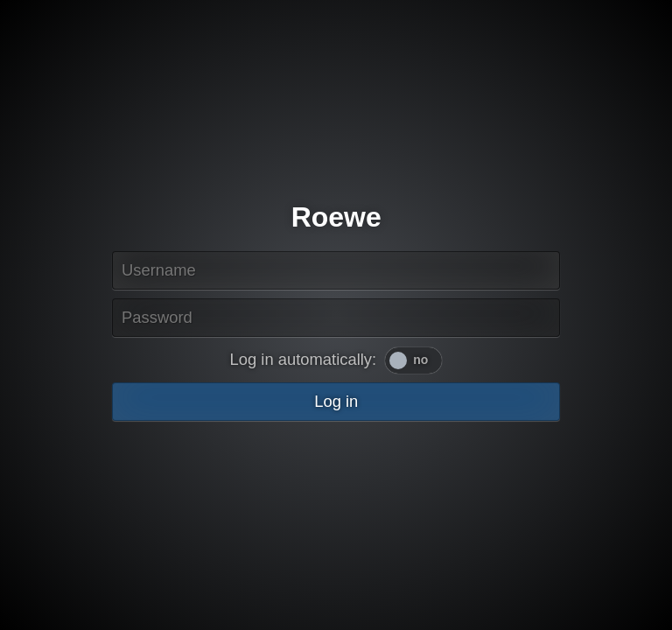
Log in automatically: (304, 359)
